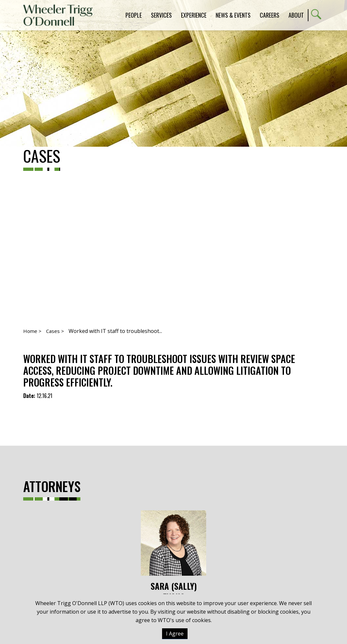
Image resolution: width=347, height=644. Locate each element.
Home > (32, 331)
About (296, 15)
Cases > (55, 331)
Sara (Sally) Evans (173, 556)
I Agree (175, 634)
